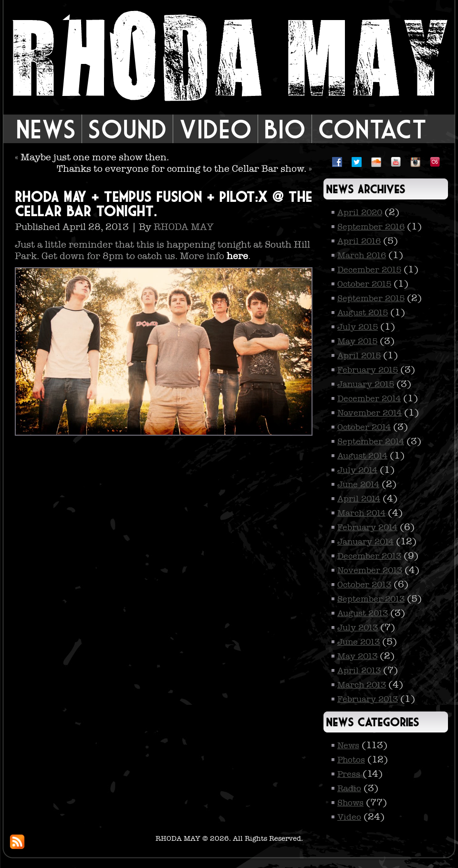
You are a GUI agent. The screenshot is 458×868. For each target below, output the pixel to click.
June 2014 (358, 484)
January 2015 (366, 384)
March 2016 (362, 255)
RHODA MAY (184, 227)
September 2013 (371, 599)
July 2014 (357, 470)
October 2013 (364, 585)
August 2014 (362, 456)
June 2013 (359, 642)
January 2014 (365, 542)
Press (349, 774)
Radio (349, 788)
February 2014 (367, 527)
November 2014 (370, 413)
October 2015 (364, 284)
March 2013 (362, 685)
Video (215, 129)
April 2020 (360, 212)
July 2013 (358, 627)
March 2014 (361, 513)
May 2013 (357, 656)
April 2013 (359, 670)
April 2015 (359, 356)
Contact (372, 129)
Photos (351, 760)
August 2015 (363, 313)
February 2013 (368, 699)
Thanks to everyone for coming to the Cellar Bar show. (182, 168)
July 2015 (358, 327)
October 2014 (364, 427)
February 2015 (368, 370)
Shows (350, 803)
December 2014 (369, 398)
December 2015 (369, 270)
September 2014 (371, 441)
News (46, 129)
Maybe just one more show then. (95, 157)
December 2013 (369, 556)
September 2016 (371, 227)
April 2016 (359, 241)
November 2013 (370, 570)
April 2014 (359, 499)
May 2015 (357, 341)
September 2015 (371, 298)
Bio (285, 129)
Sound (127, 129)
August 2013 (363, 613)
